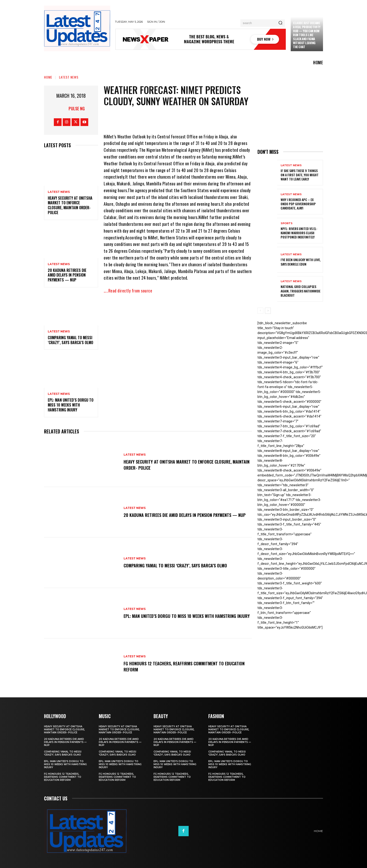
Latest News (69, 77)
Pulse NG (77, 108)
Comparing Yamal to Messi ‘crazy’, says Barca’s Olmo (70, 340)
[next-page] (268, 311)
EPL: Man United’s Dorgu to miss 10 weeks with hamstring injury (71, 405)
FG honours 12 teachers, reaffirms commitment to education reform (176, 666)
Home (48, 77)
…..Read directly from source (128, 291)
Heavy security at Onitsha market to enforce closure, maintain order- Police (70, 205)
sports (287, 223)
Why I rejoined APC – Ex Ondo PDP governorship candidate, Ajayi (298, 204)
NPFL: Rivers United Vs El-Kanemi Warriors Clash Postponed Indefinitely (299, 233)
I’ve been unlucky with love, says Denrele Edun (301, 262)
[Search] (280, 23)
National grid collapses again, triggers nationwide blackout (301, 291)
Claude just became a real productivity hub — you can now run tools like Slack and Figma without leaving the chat (307, 35)
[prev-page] (260, 311)
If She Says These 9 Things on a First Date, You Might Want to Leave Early (300, 175)
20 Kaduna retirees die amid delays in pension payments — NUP (67, 275)
